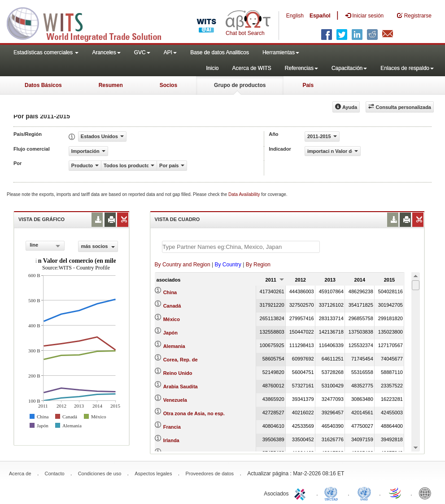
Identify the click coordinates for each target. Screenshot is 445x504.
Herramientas (281, 52)
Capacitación (349, 68)
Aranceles (106, 52)
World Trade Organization (396, 493)
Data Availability (245, 194)
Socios (168, 85)
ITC (301, 493)
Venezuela (175, 400)
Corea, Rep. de (181, 360)
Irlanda (171, 440)
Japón (170, 333)
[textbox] (241, 247)
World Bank (427, 493)
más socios (98, 246)
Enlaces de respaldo (407, 68)
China (170, 292)
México (172, 319)
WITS (90, 22)
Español (320, 16)
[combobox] (45, 246)
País (308, 85)
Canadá (172, 306)
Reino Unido (178, 373)
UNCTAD (333, 493)
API (170, 52)
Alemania (174, 346)
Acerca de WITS (251, 68)
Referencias (301, 68)
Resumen (111, 85)
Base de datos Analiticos (220, 52)
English (295, 16)
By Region (258, 265)
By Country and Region (183, 265)
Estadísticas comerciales (46, 52)
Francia (172, 427)
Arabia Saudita (181, 387)
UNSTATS (364, 493)
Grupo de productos (240, 85)
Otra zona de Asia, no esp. (194, 413)
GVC (142, 52)
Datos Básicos (43, 85)
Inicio (212, 68)
